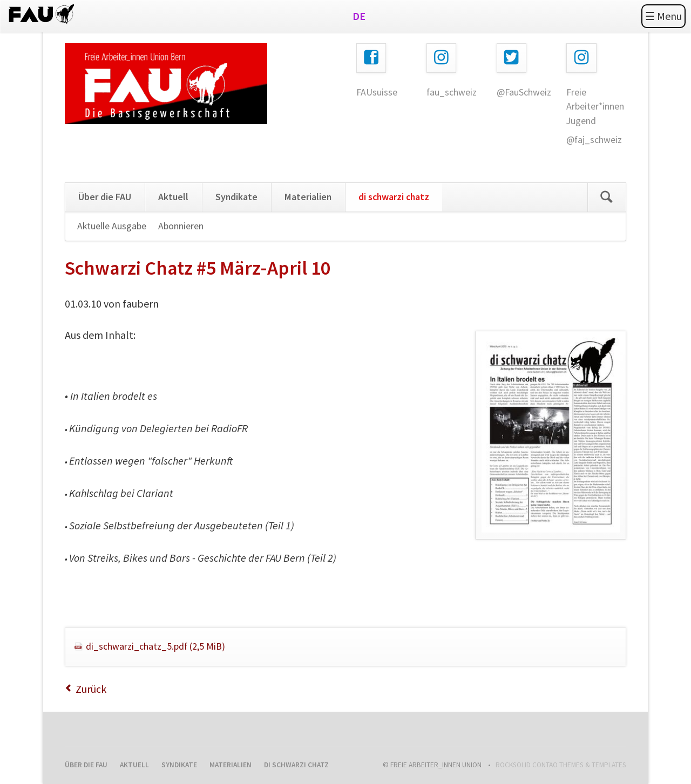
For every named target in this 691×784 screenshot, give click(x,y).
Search (607, 197)
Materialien (308, 197)
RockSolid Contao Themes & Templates (561, 765)
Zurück (91, 689)
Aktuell (173, 197)
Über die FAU (105, 197)
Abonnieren (181, 226)
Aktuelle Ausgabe (112, 226)
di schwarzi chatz (394, 197)
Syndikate (236, 197)
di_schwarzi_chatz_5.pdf (155, 646)
